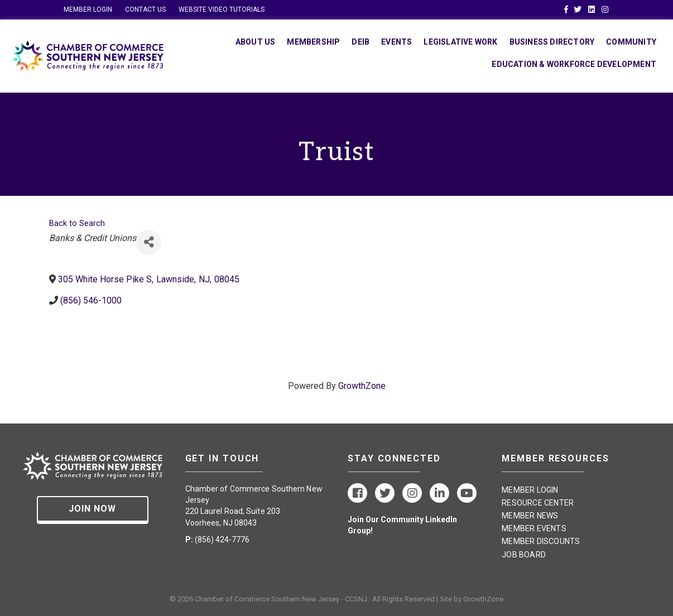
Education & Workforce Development (574, 64)
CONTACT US (145, 9)
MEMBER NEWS (530, 516)
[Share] (149, 242)
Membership (313, 42)
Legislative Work (460, 42)
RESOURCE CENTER (538, 503)
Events (396, 42)
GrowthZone (362, 386)
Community (631, 42)
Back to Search (77, 223)
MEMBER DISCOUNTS (541, 541)
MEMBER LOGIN (88, 9)
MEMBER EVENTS (534, 528)
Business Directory (552, 42)
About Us (256, 42)
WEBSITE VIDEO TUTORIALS (222, 9)
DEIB (360, 42)
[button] (93, 510)
